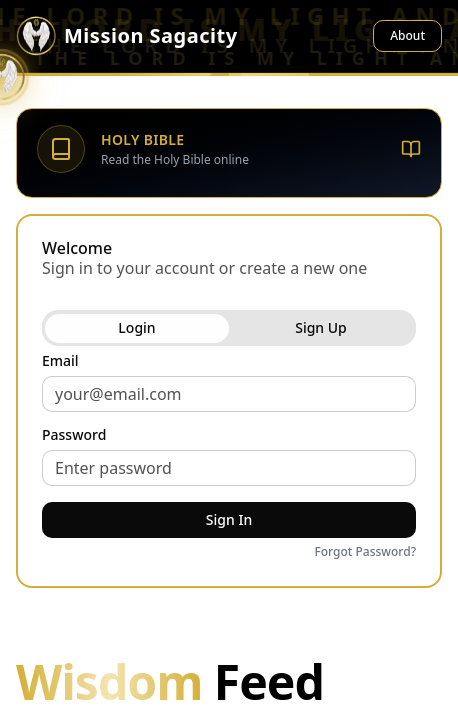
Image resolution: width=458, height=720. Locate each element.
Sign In (229, 519)
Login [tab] (136, 327)
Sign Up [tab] (321, 327)
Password (74, 435)
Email (60, 361)
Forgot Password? (365, 552)
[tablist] (229, 328)
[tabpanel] (229, 458)
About (407, 35)
